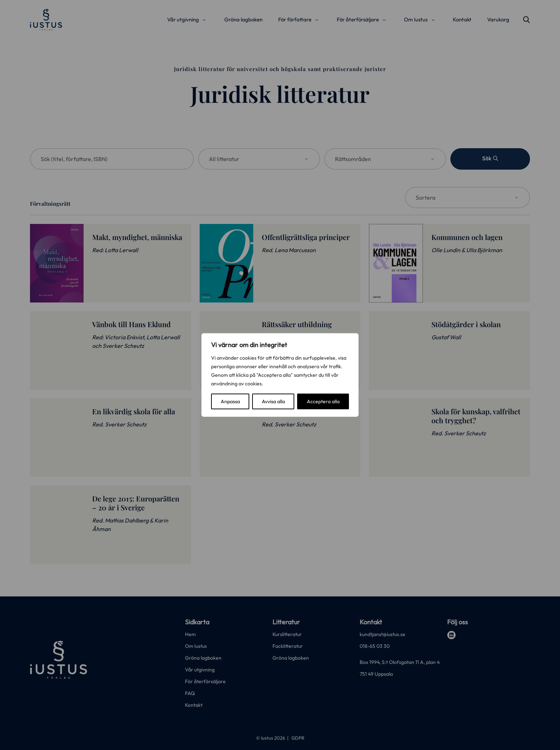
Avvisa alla (273, 401)
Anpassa (230, 401)
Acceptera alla (323, 401)
